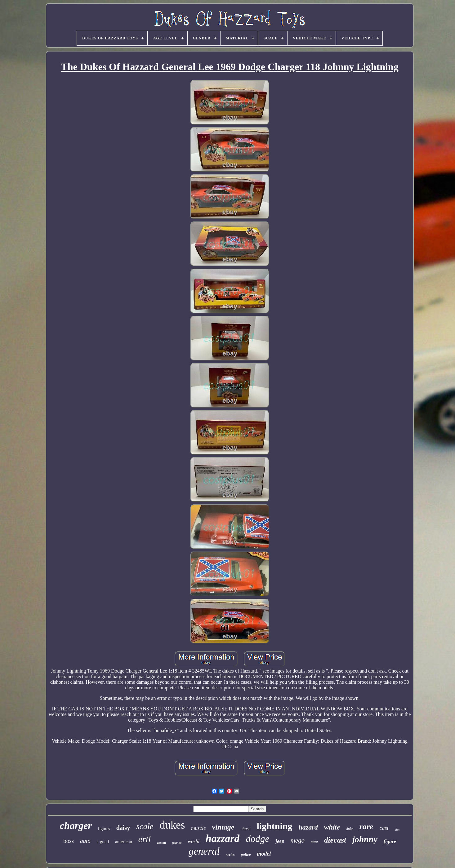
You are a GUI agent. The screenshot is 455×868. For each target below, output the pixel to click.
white (332, 827)
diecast (335, 840)
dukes (172, 825)
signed (103, 842)
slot (397, 830)
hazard (308, 827)
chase (246, 829)
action (161, 843)
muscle (198, 828)
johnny (365, 839)
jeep (280, 841)
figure (390, 841)
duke (350, 829)
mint (314, 842)
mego (297, 840)
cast (384, 828)
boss (69, 841)
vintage (223, 827)
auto (85, 841)
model (264, 854)
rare (366, 827)
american (124, 842)
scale (145, 826)
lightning (274, 826)
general (204, 851)
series (230, 855)
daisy (123, 828)
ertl (145, 839)
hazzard (223, 838)
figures (104, 829)
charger (76, 825)
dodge (257, 839)
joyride (177, 843)
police (246, 855)
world (193, 841)
